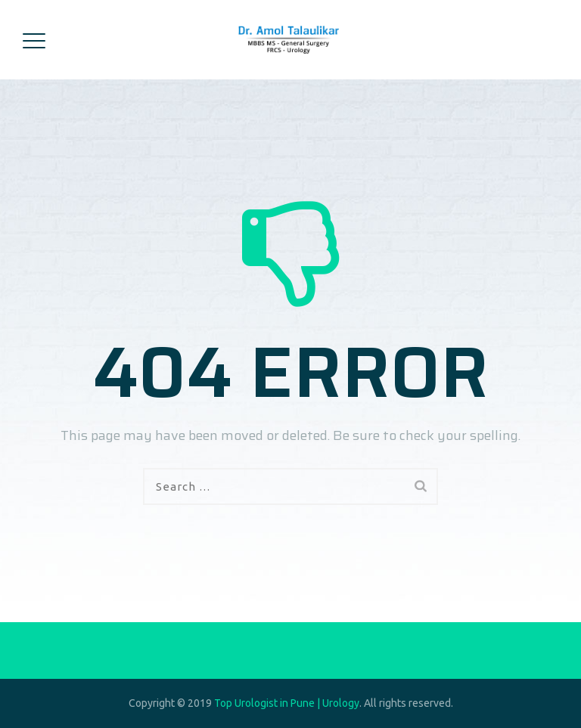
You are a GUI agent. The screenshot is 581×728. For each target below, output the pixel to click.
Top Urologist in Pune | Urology (287, 703)
